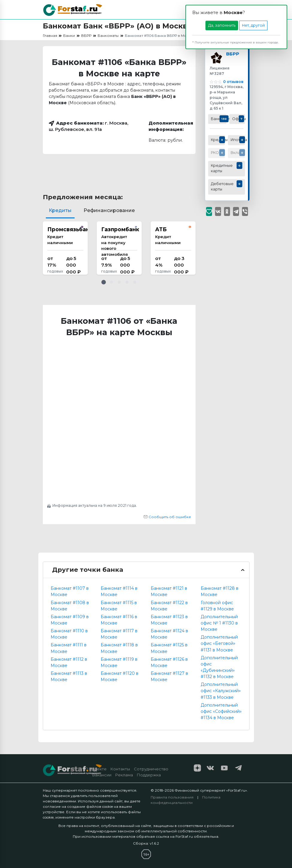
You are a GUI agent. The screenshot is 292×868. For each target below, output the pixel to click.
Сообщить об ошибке (167, 517)
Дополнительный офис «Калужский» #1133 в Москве (221, 691)
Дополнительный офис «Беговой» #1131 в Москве (219, 643)
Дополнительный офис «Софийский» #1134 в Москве (221, 711)
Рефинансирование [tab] (109, 210)
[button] (104, 282)
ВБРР (234, 55)
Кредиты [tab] (60, 210)
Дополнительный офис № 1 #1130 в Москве (219, 623)
